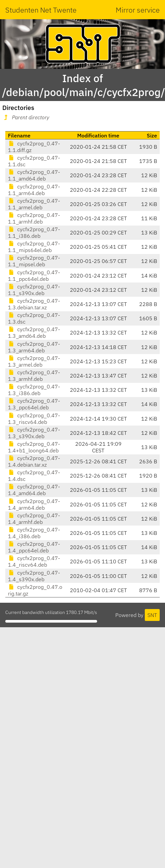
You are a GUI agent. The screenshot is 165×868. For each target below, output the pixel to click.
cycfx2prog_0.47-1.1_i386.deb (34, 232)
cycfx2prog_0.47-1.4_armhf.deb (34, 519)
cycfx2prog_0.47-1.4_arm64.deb (34, 504)
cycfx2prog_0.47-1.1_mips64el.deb (34, 247)
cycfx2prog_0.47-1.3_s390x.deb (34, 433)
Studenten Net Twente (41, 10)
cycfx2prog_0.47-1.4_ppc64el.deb (34, 547)
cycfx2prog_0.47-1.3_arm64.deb (34, 347)
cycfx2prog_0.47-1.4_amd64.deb (34, 490)
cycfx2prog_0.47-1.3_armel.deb (34, 361)
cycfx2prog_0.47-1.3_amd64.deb (34, 332)
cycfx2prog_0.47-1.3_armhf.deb (34, 376)
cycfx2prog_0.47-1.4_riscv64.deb (34, 561)
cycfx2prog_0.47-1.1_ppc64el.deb (34, 276)
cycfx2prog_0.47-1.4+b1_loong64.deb (34, 447)
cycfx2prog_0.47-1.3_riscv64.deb (34, 419)
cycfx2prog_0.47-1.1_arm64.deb (34, 190)
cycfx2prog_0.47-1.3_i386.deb (34, 390)
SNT (152, 615)
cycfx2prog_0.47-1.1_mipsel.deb (34, 261)
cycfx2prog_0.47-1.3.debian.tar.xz (34, 304)
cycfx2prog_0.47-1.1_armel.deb (34, 204)
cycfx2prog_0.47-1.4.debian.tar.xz (34, 461)
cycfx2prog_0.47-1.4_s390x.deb (34, 576)
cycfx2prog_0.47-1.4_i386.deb (34, 533)
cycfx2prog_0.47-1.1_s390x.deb (34, 290)
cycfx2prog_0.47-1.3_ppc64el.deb (34, 404)
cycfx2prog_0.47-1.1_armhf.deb (34, 218)
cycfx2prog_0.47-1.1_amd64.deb (34, 175)
